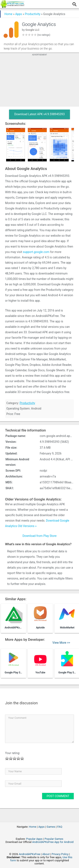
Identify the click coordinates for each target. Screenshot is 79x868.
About (46, 854)
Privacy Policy (60, 854)
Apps (19, 14)
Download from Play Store (40, 536)
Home (8, 14)
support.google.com (36, 252)
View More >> (61, 643)
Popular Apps (34, 839)
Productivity (33, 14)
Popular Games (54, 839)
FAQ (60, 827)
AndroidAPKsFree (29, 854)
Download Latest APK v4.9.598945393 (39, 114)
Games (51, 827)
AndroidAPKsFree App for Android (53, 842)
